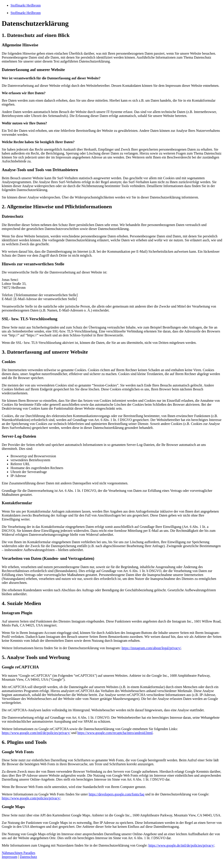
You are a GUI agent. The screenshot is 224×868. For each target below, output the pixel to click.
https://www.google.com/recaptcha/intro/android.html (115, 733)
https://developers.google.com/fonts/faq (116, 794)
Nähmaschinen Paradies (18, 853)
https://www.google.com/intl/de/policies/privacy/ (36, 733)
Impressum (10, 857)
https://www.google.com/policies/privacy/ (31, 798)
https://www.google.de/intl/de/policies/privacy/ (181, 845)
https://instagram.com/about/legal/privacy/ (151, 648)
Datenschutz (28, 857)
